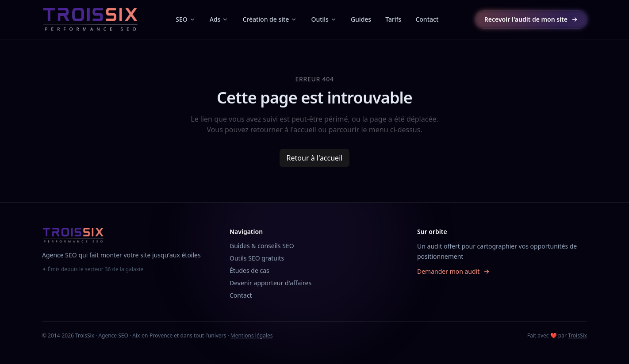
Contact (427, 19)
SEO (185, 19)
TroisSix (577, 335)
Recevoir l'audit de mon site (531, 19)
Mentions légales (252, 335)
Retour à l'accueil (315, 158)
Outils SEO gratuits (257, 258)
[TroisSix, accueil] (90, 19)
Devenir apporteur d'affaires (270, 283)
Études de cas (249, 270)
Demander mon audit (454, 271)
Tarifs (393, 19)
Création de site (270, 19)
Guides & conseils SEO (262, 246)
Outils (324, 19)
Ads (219, 19)
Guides (361, 19)
